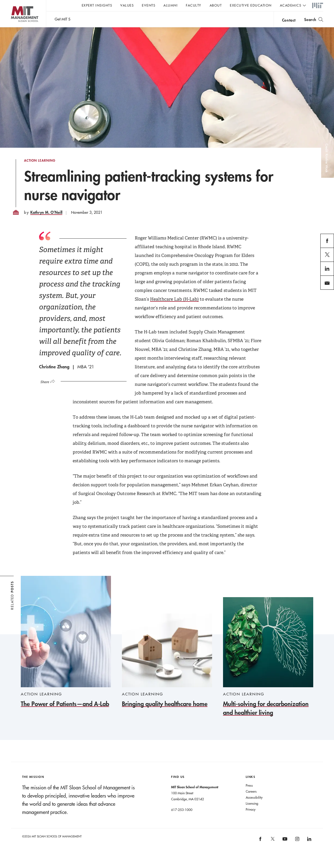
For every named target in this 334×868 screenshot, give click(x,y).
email (326, 300)
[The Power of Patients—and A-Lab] (66, 653)
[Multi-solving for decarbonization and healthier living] (268, 668)
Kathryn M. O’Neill (46, 223)
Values (127, 5)
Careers (251, 802)
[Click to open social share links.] (50, 392)
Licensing (252, 814)
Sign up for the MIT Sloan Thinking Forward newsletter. (185, 19)
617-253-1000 (182, 820)
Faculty (194, 5)
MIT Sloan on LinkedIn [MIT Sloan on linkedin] (309, 852)
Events (149, 5)
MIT (318, 6)
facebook (327, 258)
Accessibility (254, 808)
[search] (314, 19)
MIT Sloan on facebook (261, 852)
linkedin (327, 286)
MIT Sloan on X (272, 852)
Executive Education (251, 5)
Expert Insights (97, 5)
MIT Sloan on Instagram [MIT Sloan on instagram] (297, 852)
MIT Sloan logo (14, 27)
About (216, 5)
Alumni (171, 5)
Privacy (251, 820)
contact (289, 20)
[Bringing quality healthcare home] (167, 672)
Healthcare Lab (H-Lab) (174, 310)
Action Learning (40, 171)
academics (291, 5)
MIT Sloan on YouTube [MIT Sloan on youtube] (284, 853)
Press (249, 796)
